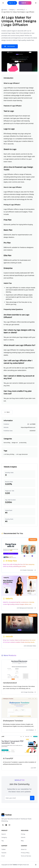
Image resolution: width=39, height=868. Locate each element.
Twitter (4, 849)
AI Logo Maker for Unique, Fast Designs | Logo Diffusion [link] (18, 12)
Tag (2, 841)
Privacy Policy (25, 853)
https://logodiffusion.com (28, 427)
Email (3, 856)
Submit (23, 837)
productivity (23, 443)
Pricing (23, 834)
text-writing (20, 10)
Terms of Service (26, 856)
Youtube (4, 853)
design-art (15, 443)
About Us (24, 849)
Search (4, 834)
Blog (22, 841)
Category (4, 837)
